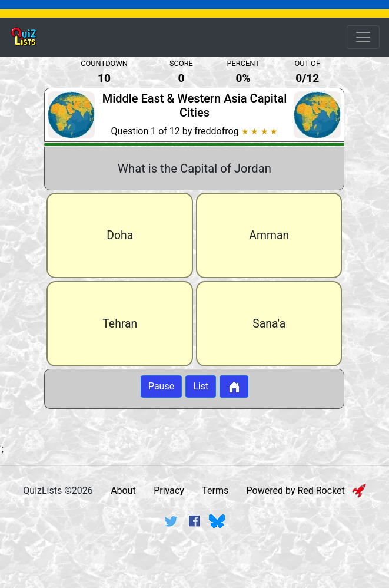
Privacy (169, 490)
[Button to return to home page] (234, 387)
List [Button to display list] (201, 387)
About (123, 490)
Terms (215, 490)
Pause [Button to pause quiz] (161, 387)
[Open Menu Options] (363, 37)
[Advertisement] (195, 566)
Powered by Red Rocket (306, 490)
